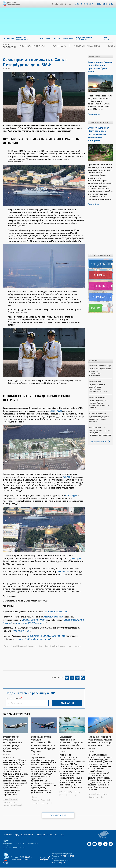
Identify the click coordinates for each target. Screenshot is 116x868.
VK (62, 4)
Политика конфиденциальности (16, 829)
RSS (57, 829)
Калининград (94, 791)
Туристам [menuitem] (68, 39)
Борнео (63, 789)
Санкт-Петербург (51, 640)
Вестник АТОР (96, 264)
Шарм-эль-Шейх (10, 796)
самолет (63, 640)
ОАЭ (99, 788)
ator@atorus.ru (23, 853)
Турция (35, 791)
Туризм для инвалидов (75, 46)
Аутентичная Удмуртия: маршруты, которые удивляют (99, 408)
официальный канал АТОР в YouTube (45, 631)
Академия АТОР (99, 46)
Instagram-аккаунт (52, 613)
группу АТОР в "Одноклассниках (32, 633)
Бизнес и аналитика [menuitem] (22, 39)
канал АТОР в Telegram (32, 616)
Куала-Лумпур (75, 786)
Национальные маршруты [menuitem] (84, 39)
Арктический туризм (30, 46)
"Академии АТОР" (21, 626)
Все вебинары (98, 431)
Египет (6, 794)
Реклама (48, 829)
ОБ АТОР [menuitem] (107, 39)
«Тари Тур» (70, 494)
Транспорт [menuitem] (44, 39)
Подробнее (93, 194)
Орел (41, 640)
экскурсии (78, 640)
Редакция (37, 829)
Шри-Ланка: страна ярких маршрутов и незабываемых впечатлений (100, 361)
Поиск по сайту (106, 4)
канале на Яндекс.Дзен (55, 609)
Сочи (103, 791)
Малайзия (64, 786)
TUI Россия (63, 569)
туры (70, 640)
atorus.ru (53, 866)
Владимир (22, 640)
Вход (78, 4)
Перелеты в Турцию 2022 (41, 794)
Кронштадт (32, 640)
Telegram (70, 4)
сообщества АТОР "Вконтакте (27, 619)
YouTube (57, 4)
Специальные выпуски (100, 253)
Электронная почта (13, 692)
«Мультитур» (74, 557)
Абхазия (92, 788)
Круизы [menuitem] (56, 39)
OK (66, 4)
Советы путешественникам (101, 275)
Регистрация (88, 4)
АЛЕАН (66, 476)
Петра (6, 640)
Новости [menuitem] (9, 39)
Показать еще (58, 809)
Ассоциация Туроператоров (14, 3)
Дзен (53, 4)
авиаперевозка (9, 799)
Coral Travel (55, 411)
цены (49, 797)
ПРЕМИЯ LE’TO (52, 46)
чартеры (35, 797)
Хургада (14, 794)
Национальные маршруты (101, 286)
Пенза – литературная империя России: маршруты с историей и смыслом (99, 393)
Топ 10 (93, 297)
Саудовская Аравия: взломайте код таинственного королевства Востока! (98, 377)
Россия (13, 640)
